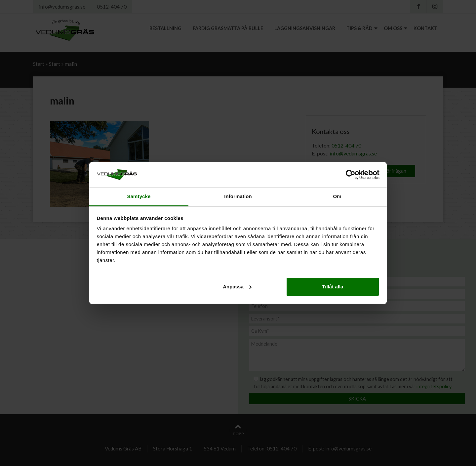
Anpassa (237, 287)
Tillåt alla (333, 287)
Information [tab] (238, 196)
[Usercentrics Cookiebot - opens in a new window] (351, 175)
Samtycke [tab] (139, 196)
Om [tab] (337, 196)
